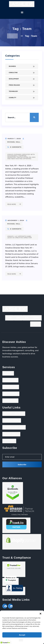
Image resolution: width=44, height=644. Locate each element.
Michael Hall (14, 142)
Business (12, 66)
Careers (36, 318)
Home (12, 36)
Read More (14, 204)
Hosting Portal (12, 420)
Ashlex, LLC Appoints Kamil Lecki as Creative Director (20, 237)
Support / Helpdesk (14, 414)
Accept (22, 635)
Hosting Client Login (14, 427)
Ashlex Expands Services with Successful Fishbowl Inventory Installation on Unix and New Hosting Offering (21, 157)
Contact (36, 324)
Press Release (14, 85)
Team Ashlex (10, 401)
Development (14, 79)
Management (10, 380)
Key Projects (11, 394)
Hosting (8, 373)
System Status (11, 434)
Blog (27, 318)
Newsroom (9, 441)
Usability (12, 98)
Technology (13, 91)
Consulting (13, 73)
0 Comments (14, 147)
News (18, 318)
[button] (40, 613)
